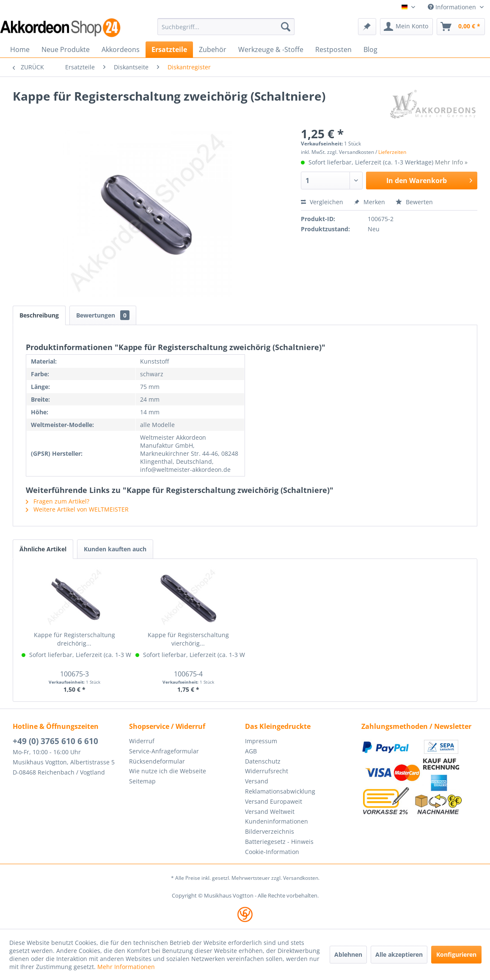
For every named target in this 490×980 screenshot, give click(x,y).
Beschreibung (39, 315)
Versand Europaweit (274, 801)
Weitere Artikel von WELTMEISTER (77, 509)
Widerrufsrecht (267, 771)
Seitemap (142, 781)
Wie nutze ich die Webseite (168, 771)
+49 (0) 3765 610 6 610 (55, 741)
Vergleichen (322, 202)
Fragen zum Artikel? (58, 501)
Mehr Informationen (126, 967)
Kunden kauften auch (115, 549)
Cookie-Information (272, 852)
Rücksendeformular (157, 761)
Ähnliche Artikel (43, 549)
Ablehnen (348, 954)
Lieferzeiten (392, 152)
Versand (257, 781)
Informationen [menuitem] (453, 7)
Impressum (261, 741)
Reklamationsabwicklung (280, 791)
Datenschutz (263, 761)
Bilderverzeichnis (270, 831)
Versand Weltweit (270, 812)
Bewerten (414, 202)
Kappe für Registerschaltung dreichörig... (74, 639)
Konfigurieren (456, 954)
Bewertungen (103, 315)
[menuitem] (226, 27)
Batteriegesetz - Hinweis (279, 842)
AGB (251, 751)
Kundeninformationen (277, 821)
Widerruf (142, 741)
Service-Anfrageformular (164, 751)
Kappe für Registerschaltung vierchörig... (188, 639)
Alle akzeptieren (399, 954)
